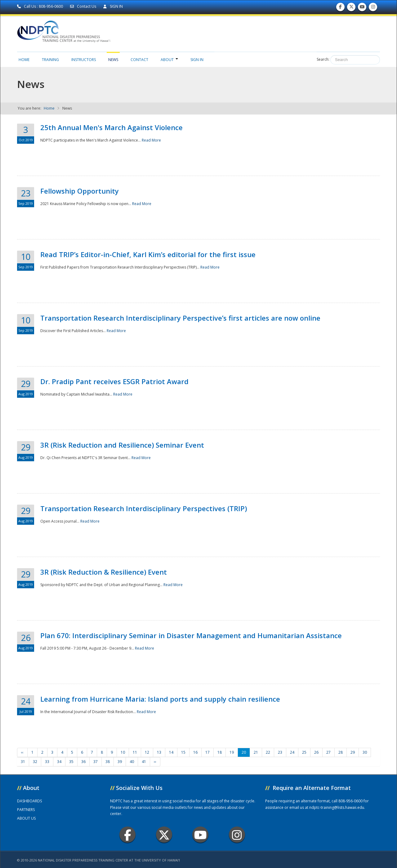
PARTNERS (26, 810)
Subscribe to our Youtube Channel (362, 8)
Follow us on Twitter (351, 8)
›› (155, 762)
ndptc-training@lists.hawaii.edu (337, 807)
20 (244, 752)
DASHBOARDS (29, 801)
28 (341, 752)
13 (159, 752)
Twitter (164, 835)
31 (23, 762)
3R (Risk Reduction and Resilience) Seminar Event (122, 445)
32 (35, 762)
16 (195, 752)
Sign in (197, 60)
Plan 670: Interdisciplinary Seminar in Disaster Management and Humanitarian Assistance (191, 635)
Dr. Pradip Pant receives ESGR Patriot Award (114, 381)
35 (71, 762)
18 (220, 752)
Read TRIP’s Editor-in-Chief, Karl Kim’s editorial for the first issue (148, 254)
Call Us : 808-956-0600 (40, 6)
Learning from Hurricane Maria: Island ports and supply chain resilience (160, 699)
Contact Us (84, 6)
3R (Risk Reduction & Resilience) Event (104, 572)
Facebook (128, 835)
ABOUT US (26, 818)
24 (292, 752)
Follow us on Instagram (373, 8)
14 (171, 752)
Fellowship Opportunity (80, 191)
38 (108, 762)
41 (144, 762)
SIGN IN (113, 6)
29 (353, 752)
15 (183, 752)
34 (59, 762)
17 (207, 752)
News (113, 60)
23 (280, 752)
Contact (139, 60)
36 (83, 762)
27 (328, 752)
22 (268, 752)
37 (96, 762)
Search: (323, 59)
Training (50, 60)
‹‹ (22, 752)
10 (123, 752)
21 (256, 752)
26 (316, 752)
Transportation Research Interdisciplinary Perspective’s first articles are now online (180, 318)
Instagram (237, 835)
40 (132, 762)
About (169, 60)
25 (304, 752)
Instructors (84, 60)
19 (232, 752)
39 (120, 762)
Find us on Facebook (340, 8)
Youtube (201, 835)
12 (147, 752)
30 (365, 752)
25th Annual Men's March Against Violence (112, 127)
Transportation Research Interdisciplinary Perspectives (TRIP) (144, 508)
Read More (151, 140)
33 (47, 762)
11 (135, 752)
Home (24, 60)
